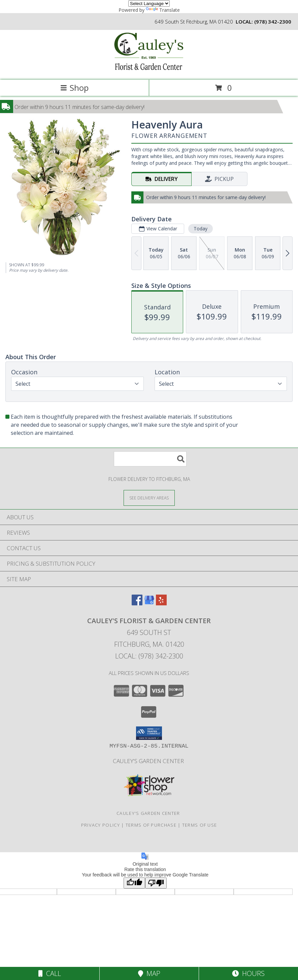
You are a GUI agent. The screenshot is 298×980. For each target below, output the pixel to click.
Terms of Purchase (151, 825)
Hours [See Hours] (248, 973)
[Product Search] (150, 459)
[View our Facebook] (137, 603)
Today (201, 229)
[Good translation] (134, 883)
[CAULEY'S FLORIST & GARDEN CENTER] (149, 70)
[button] (149, 733)
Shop (74, 88)
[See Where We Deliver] (149, 498)
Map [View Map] (149, 973)
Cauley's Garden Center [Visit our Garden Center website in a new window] (149, 761)
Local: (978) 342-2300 (149, 656)
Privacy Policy (101, 825)
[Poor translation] (156, 883)
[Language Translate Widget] (149, 4)
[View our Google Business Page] (149, 603)
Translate (163, 10)
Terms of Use (200, 825)
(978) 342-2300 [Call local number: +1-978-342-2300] (273, 22)
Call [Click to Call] (50, 973)
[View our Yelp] (161, 603)
